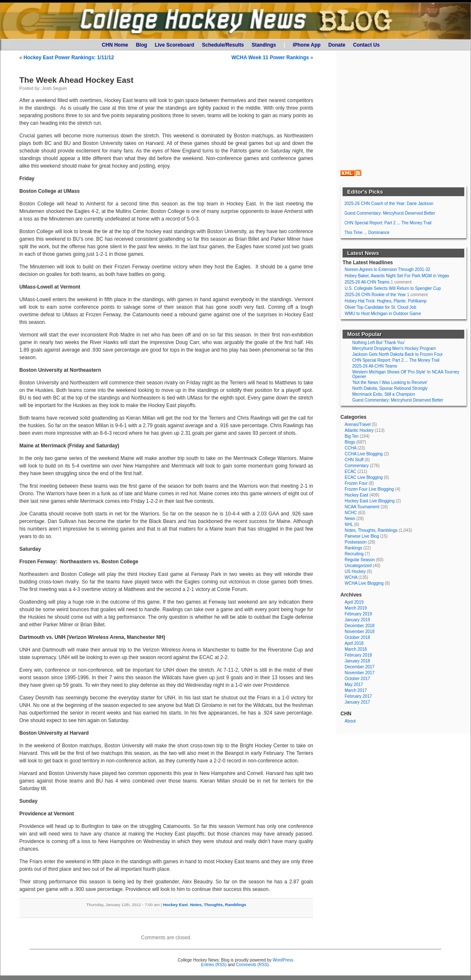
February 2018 (358, 655)
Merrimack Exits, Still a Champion (383, 394)
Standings (264, 45)
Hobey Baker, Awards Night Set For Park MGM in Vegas (397, 276)
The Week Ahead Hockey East (76, 80)
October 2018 (357, 637)
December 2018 (360, 626)
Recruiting (354, 554)
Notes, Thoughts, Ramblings (218, 905)
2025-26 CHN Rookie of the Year (375, 295)
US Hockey (355, 571)
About (350, 721)
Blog (142, 45)
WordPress (283, 960)
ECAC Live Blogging (364, 477)
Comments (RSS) (252, 965)
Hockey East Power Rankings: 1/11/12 (69, 58)
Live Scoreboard (175, 45)
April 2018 (354, 643)
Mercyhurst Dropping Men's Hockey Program (394, 348)
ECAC (351, 472)
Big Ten (352, 436)
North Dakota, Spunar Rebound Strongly (390, 388)
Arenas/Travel (358, 424)
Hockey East (175, 905)
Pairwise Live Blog (362, 536)
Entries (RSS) (214, 965)
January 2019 (357, 620)
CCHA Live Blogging (364, 454)
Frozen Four (356, 483)
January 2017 (357, 702)
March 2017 (356, 690)
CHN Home (115, 45)
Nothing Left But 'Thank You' (379, 343)
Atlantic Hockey (359, 430)
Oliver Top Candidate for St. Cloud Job (380, 307)
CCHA (351, 448)
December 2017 (360, 667)
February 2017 (358, 696)
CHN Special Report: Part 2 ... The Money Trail (388, 223)
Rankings (353, 548)
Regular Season (360, 560)
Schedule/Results (223, 45)
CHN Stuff (354, 460)
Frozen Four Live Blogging (369, 489)
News (350, 519)
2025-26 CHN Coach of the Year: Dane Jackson (389, 204)
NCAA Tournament (362, 507)
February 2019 (358, 614)
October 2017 (357, 679)
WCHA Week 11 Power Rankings (270, 58)
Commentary (357, 466)
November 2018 (360, 632)
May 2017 (354, 684)
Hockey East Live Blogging (370, 501)
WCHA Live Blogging (364, 583)
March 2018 (356, 649)
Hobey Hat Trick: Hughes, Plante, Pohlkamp (386, 301)
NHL (349, 524)
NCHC (351, 513)
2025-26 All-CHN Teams (367, 282)
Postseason (356, 542)
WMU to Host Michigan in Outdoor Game (383, 314)
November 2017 (360, 673)
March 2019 (356, 608)
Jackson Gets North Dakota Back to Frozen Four (398, 354)
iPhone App (306, 45)
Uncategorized (358, 566)
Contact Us (366, 45)
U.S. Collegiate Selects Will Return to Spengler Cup (393, 288)
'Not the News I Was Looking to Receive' (390, 382)
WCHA (351, 577)
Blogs (350, 442)
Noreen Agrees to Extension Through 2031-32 (387, 269)
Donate (337, 45)
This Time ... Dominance (367, 233)
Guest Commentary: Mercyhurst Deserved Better (390, 213)
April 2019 (354, 602)
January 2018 (357, 661)
